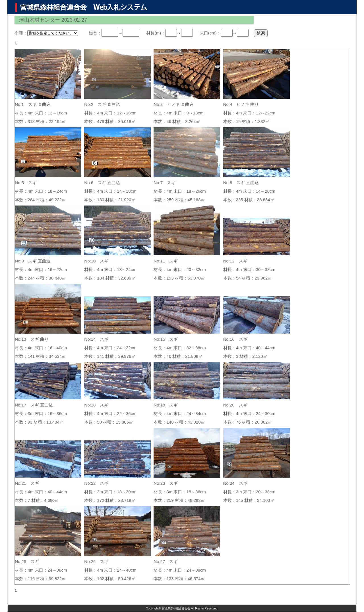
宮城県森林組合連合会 (176, 608)
